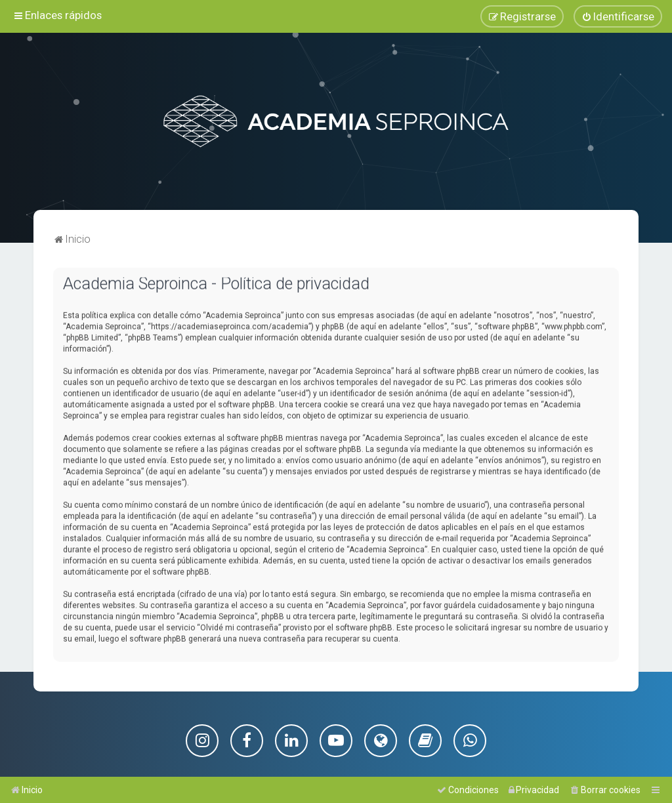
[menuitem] (618, 16)
